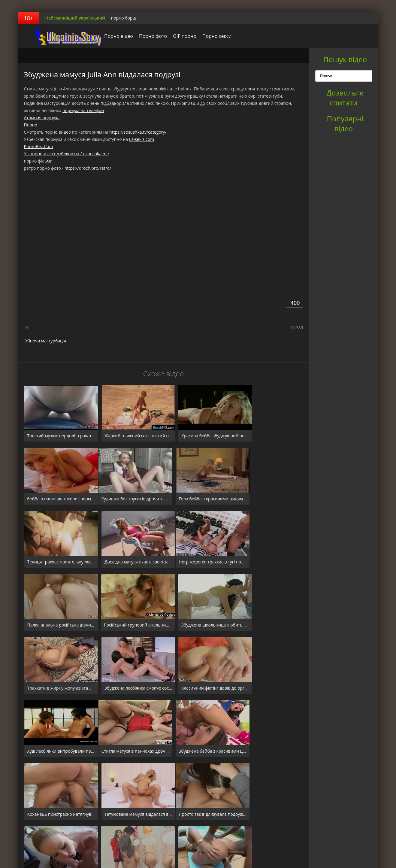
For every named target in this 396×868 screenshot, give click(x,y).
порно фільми (38, 161)
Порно (31, 125)
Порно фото (145, 36)
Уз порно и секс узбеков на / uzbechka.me (67, 154)
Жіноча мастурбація (46, 341)
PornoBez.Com (39, 146)
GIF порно (177, 36)
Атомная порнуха (42, 118)
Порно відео (110, 36)
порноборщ (56, 36)
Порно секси (209, 36)
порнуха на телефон (83, 110)
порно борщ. (124, 18)
